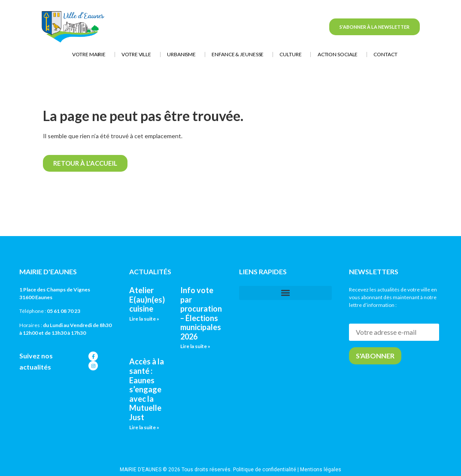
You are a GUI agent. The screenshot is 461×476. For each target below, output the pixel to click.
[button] (285, 293)
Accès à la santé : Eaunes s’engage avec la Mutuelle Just (147, 389)
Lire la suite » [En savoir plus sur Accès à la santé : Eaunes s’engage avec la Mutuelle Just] (144, 427)
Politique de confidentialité (265, 470)
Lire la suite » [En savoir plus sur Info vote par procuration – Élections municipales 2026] (195, 346)
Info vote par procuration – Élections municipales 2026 (201, 313)
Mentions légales (321, 470)
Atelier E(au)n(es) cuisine (147, 299)
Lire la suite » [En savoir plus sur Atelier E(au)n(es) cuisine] (144, 319)
